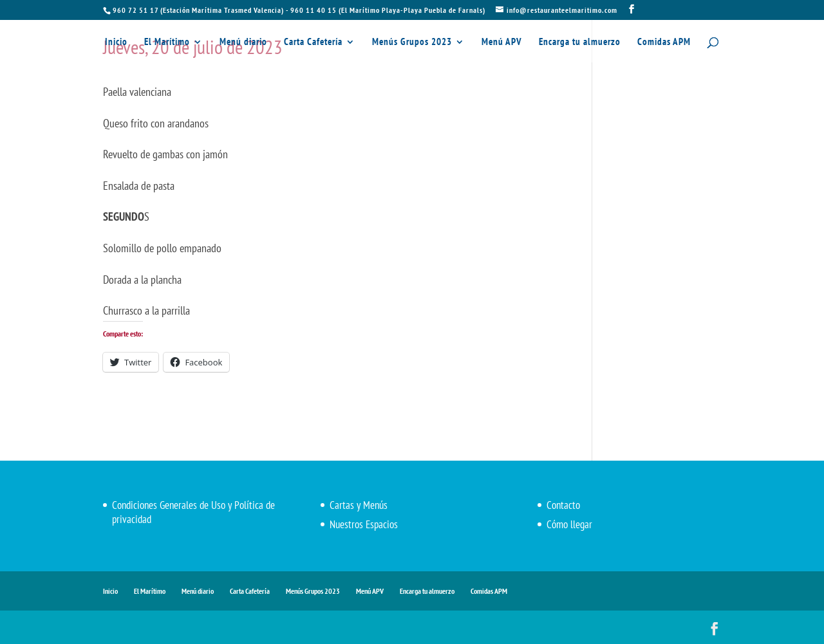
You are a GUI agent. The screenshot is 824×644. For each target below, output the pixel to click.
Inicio (116, 42)
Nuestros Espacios (364, 524)
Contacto (563, 505)
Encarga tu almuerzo (580, 42)
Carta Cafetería (313, 42)
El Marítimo (167, 42)
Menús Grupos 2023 (412, 42)
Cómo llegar (569, 524)
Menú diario (243, 42)
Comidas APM (664, 42)
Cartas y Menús (359, 505)
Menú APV (502, 42)
